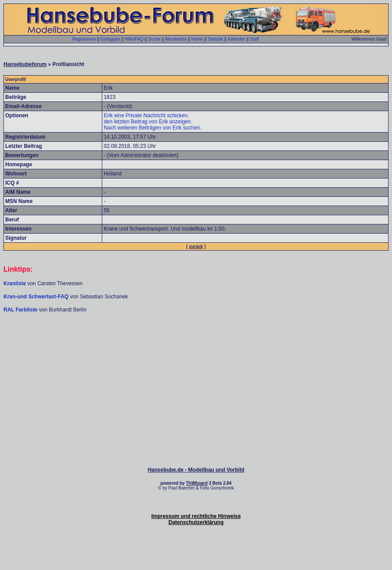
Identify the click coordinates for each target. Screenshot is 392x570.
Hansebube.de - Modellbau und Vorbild (196, 470)
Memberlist (176, 39)
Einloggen (110, 39)
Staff (254, 39)
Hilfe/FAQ (134, 39)
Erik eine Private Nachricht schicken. (146, 115)
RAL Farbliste (21, 310)
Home (197, 39)
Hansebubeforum (25, 64)
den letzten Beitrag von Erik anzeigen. (148, 122)
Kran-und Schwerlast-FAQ (37, 297)
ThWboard (196, 483)
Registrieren (84, 39)
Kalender (236, 39)
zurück (196, 247)
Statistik (215, 39)
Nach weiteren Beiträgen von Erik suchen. (152, 128)
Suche (154, 39)
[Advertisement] (196, 339)
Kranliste (15, 283)
